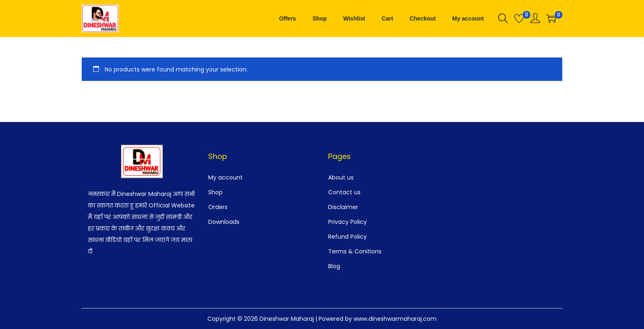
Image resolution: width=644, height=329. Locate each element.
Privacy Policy (347, 222)
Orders (218, 207)
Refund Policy (347, 237)
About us (341, 177)
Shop (215, 192)
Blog (334, 266)
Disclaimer (343, 207)
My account (225, 177)
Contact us (344, 192)
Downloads (224, 222)
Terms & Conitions (355, 251)
